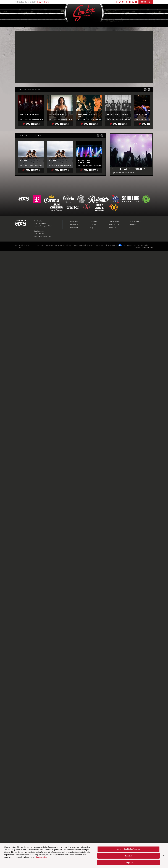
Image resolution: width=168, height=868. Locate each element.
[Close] (164, 855)
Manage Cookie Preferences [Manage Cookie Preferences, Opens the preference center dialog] (128, 849)
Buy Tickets (43, 2)
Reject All (129, 856)
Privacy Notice (41, 857)
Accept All (129, 862)
